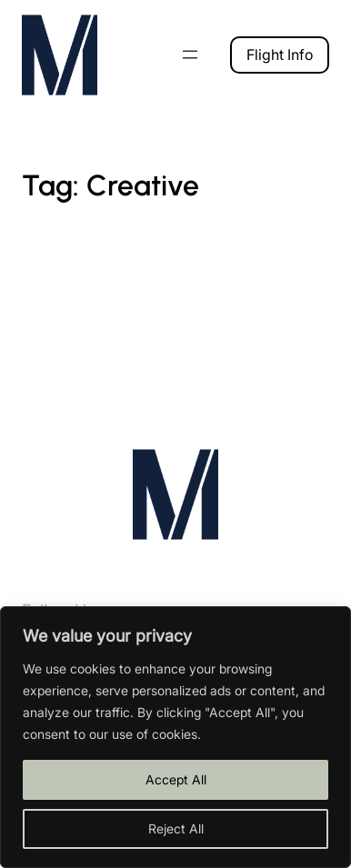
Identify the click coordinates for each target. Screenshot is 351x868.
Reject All (176, 828)
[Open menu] (190, 55)
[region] (175, 737)
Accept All (176, 779)
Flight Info (280, 55)
